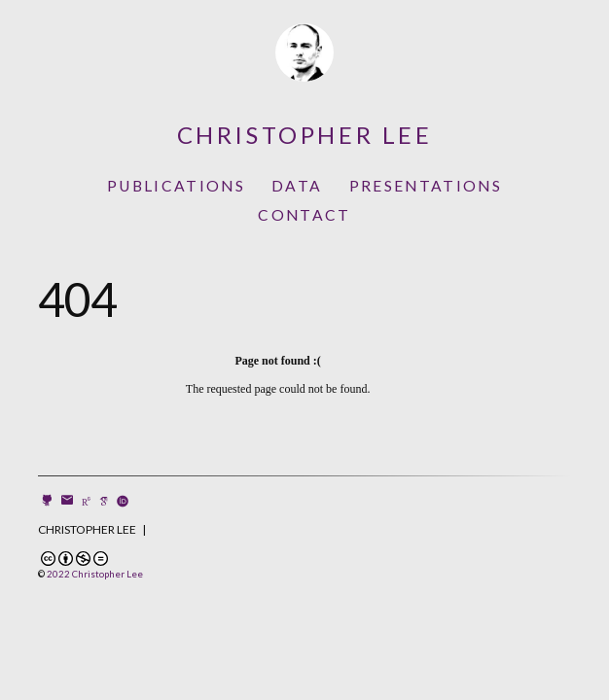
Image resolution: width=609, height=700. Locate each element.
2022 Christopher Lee (95, 574)
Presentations (426, 186)
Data (297, 186)
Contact (304, 215)
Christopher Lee (305, 134)
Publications (176, 186)
